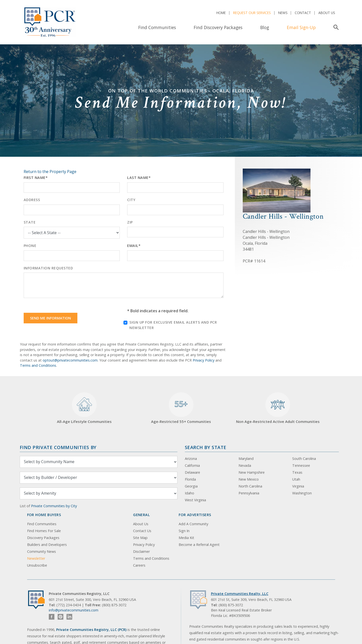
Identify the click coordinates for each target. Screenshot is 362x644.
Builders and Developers (47, 545)
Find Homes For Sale (44, 531)
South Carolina (304, 459)
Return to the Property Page (50, 172)
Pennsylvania (249, 493)
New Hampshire (252, 472)
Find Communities (157, 27)
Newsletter (36, 558)
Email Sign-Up (301, 27)
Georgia (191, 486)
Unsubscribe (37, 565)
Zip (130, 222)
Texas (297, 472)
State (30, 222)
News (283, 13)
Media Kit (186, 538)
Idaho (190, 493)
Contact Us (142, 531)
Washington (302, 493)
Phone (30, 246)
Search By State (206, 447)
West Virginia (195, 500)
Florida (190, 479)
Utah (296, 479)
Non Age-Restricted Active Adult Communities (278, 408)
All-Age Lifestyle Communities (84, 408)
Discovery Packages (43, 538)
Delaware (192, 472)
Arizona (191, 459)
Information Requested (48, 268)
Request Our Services (252, 13)
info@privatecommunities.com (74, 610)
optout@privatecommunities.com (70, 360)
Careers (139, 565)
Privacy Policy (204, 360)
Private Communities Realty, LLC (240, 594)
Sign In (184, 531)
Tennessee (301, 465)
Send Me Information (51, 318)
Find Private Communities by (58, 447)
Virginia (298, 486)
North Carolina (250, 486)
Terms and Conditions (38, 365)
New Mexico (249, 479)
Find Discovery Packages (218, 27)
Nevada (245, 465)
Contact (303, 13)
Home (221, 13)
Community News (42, 551)
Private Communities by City (54, 506)
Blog (265, 27)
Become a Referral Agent (199, 545)
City (131, 200)
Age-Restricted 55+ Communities (181, 408)
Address (32, 200)
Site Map (140, 538)
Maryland (246, 459)
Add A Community (193, 524)
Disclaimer (141, 551)
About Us (327, 13)
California (192, 465)
